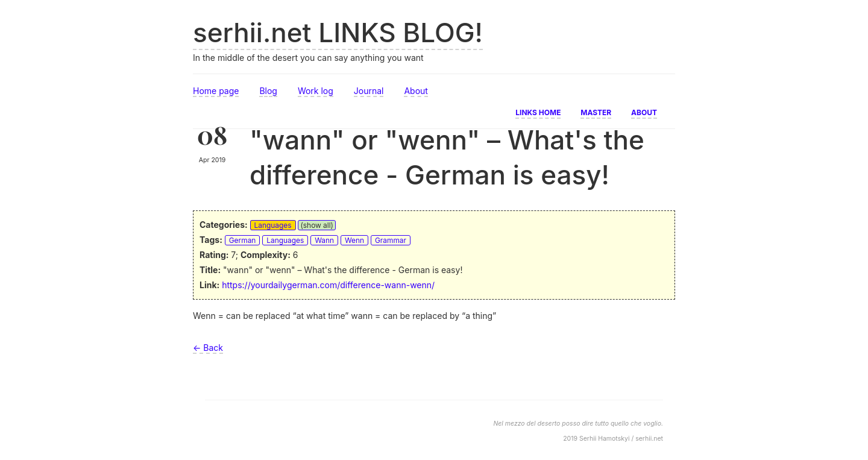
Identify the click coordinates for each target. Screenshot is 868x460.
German (243, 240)
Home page (216, 91)
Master (596, 112)
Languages (273, 225)
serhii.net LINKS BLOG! (338, 33)
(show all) (316, 225)
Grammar (391, 240)
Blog (268, 91)
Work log (316, 91)
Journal (369, 91)
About (416, 91)
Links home (538, 112)
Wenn (354, 240)
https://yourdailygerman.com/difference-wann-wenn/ (328, 285)
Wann (324, 240)
